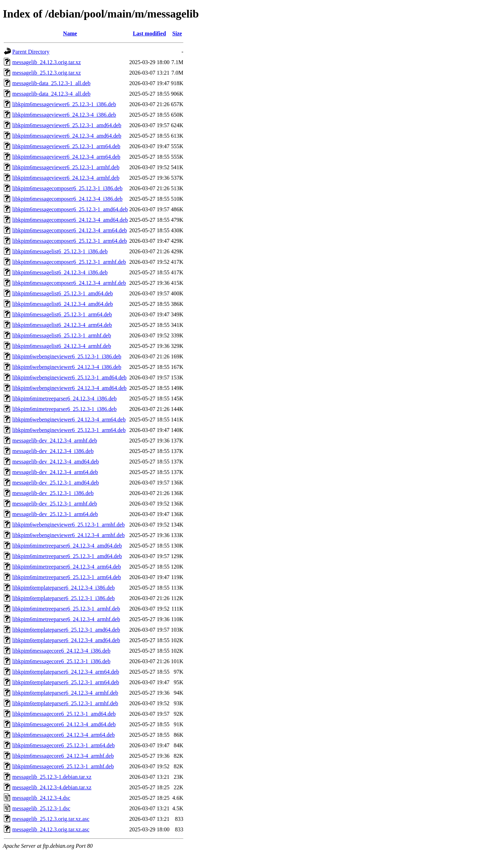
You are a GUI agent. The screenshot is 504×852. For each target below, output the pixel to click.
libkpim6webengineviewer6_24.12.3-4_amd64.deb (69, 388)
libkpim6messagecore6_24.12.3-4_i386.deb (61, 651)
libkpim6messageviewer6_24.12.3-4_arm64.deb (66, 157)
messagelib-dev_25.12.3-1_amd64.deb (56, 483)
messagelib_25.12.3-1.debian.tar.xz (52, 777)
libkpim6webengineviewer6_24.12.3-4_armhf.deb (68, 535)
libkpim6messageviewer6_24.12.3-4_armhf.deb (66, 178)
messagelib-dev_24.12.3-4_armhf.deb (55, 441)
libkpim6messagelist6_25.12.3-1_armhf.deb (62, 335)
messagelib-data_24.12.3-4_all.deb (51, 94)
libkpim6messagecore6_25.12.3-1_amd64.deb (64, 714)
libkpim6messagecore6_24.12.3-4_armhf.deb (63, 756)
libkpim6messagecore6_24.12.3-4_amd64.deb (64, 724)
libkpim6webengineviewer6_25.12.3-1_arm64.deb (69, 430)
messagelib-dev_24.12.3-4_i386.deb (53, 451)
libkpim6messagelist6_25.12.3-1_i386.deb (60, 251)
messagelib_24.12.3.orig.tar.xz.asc (51, 829)
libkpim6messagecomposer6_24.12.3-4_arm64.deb (70, 230)
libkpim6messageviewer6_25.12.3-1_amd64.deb (67, 125)
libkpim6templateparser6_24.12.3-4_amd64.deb (66, 640)
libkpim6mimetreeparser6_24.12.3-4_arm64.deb (67, 567)
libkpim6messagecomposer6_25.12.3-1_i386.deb (67, 188)
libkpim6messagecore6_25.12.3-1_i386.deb (61, 661)
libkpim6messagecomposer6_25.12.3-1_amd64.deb (70, 209)
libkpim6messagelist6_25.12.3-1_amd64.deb (63, 293)
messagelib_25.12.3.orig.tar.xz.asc (51, 819)
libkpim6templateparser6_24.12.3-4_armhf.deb (65, 693)
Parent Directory (31, 52)
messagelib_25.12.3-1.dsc (41, 808)
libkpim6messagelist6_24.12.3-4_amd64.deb (63, 304)
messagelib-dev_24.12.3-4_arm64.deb (55, 472)
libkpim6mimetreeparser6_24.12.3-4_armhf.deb (66, 619)
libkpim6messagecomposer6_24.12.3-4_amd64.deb (70, 220)
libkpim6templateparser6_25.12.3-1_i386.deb (64, 598)
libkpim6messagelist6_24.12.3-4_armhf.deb (62, 346)
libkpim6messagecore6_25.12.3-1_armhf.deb (63, 766)
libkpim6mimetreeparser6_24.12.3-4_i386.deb (64, 398)
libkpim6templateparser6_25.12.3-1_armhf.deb (65, 703)
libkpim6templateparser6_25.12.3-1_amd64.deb (66, 630)
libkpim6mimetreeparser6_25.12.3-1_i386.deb (64, 409)
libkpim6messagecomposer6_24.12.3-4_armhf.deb (69, 283)
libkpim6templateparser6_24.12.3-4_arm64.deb (66, 672)
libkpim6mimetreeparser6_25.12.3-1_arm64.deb (67, 577)
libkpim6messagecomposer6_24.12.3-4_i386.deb (67, 199)
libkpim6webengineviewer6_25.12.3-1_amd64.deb (69, 377)
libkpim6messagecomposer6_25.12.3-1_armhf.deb (69, 262)
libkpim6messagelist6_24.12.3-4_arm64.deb (62, 325)
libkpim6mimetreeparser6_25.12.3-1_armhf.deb (66, 609)
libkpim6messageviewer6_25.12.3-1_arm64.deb (66, 146)
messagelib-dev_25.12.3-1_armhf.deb (55, 504)
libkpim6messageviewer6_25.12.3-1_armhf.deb (66, 167)
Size (177, 33)
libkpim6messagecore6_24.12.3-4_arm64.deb (64, 735)
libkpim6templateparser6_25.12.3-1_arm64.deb (66, 682)
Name (70, 33)
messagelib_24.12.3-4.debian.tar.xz (52, 787)
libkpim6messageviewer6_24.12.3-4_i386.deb (64, 115)
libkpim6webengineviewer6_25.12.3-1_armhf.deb (68, 525)
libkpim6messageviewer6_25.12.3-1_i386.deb (64, 104)
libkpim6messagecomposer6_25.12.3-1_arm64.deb (70, 241)
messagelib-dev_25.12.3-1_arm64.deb (55, 514)
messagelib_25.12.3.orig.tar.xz (47, 73)
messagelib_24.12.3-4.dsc (41, 798)
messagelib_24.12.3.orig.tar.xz (47, 62)
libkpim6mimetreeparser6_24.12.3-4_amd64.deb (67, 546)
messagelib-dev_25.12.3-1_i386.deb (53, 493)
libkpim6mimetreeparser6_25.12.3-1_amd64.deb (67, 556)
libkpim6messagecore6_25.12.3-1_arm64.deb (64, 745)
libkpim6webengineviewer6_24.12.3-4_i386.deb (67, 367)
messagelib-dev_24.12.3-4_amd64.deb (56, 462)
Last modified (149, 33)
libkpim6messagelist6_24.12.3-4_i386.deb (60, 272)
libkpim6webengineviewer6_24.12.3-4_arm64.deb (69, 420)
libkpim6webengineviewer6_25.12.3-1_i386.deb (67, 356)
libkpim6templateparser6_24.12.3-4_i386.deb (64, 588)
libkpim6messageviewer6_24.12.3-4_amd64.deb (67, 136)
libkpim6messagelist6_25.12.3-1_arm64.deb (62, 314)
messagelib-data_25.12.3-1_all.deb (51, 83)
